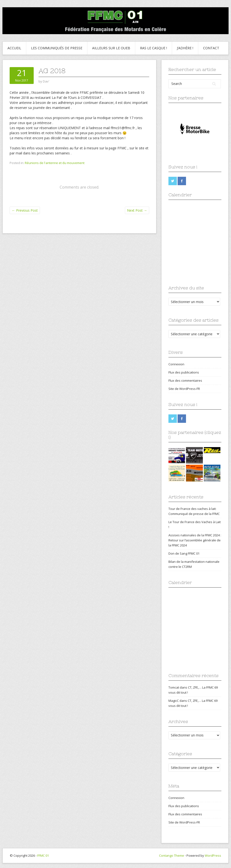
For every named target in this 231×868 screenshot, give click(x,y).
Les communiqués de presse (57, 48)
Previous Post (25, 210)
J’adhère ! (185, 48)
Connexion (176, 364)
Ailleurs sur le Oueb (111, 48)
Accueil (14, 48)
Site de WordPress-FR (184, 389)
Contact (211, 48)
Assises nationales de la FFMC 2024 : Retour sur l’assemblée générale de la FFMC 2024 (195, 540)
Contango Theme (172, 855)
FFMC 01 (43, 855)
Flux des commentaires (185, 380)
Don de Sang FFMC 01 (184, 553)
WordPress (213, 855)
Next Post (137, 210)
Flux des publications (184, 372)
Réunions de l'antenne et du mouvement (55, 163)
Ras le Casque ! (154, 48)
